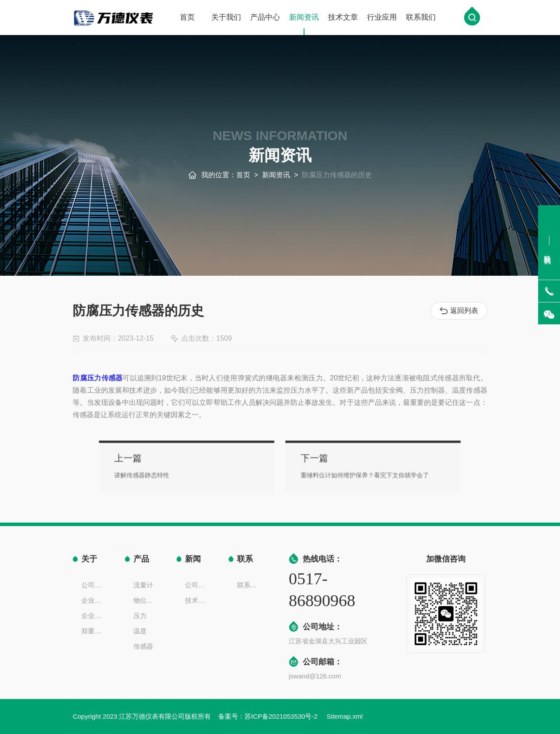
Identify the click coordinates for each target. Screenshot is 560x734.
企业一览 (94, 616)
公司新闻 (198, 585)
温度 (140, 631)
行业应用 (382, 18)
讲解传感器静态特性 (176, 473)
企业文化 (94, 600)
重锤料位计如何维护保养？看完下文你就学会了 (344, 473)
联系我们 (421, 18)
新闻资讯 (304, 25)
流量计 (143, 585)
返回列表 (459, 311)
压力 (140, 616)
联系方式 (250, 585)
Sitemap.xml (345, 716)
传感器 (143, 646)
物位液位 (146, 600)
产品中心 (265, 18)
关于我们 (226, 18)
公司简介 (94, 585)
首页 (187, 18)
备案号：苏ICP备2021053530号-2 (269, 716)
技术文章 (343, 18)
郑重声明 (94, 631)
